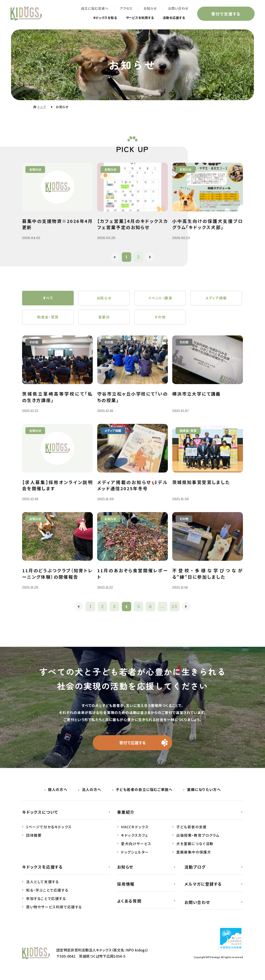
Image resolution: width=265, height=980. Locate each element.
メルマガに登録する (203, 887)
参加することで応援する (46, 901)
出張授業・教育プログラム (198, 838)
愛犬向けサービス (136, 846)
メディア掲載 (216, 299)
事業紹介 (126, 815)
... (163, 609)
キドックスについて (40, 815)
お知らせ (150, 9)
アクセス (125, 9)
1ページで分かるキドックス (49, 830)
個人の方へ (58, 792)
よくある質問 (129, 903)
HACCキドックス (135, 830)
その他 (160, 319)
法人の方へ (92, 792)
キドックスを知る (96, 18)
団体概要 (34, 838)
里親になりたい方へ (204, 792)
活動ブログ (195, 870)
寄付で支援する (225, 14)
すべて (48, 299)
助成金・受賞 (48, 319)
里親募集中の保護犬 (194, 855)
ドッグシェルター (135, 855)
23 (175, 609)
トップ (42, 107)
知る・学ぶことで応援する (47, 893)
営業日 (104, 319)
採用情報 (126, 887)
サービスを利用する (134, 18)
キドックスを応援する (43, 870)
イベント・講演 (160, 299)
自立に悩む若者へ (94, 9)
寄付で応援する (133, 745)
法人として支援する (42, 884)
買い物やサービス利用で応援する (54, 910)
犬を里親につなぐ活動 (195, 846)
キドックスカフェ (135, 838)
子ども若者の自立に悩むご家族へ (144, 792)
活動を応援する (172, 18)
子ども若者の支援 (191, 830)
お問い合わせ (178, 9)
